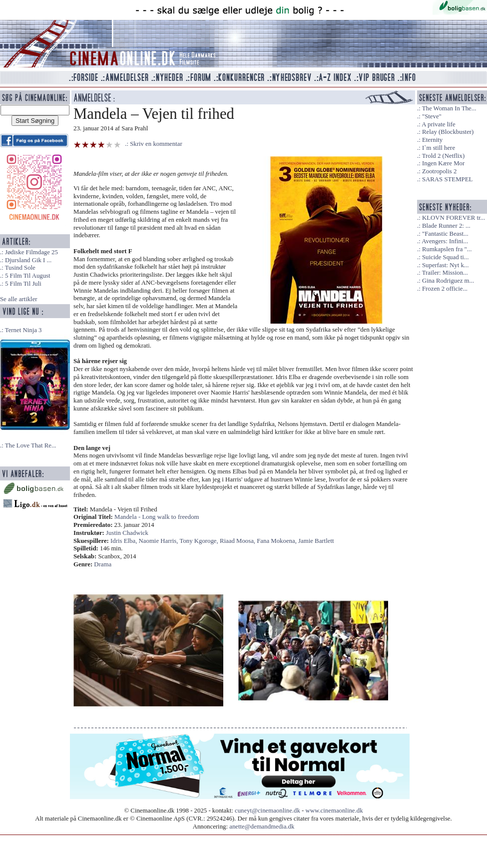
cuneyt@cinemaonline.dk (267, 811)
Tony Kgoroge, (200, 541)
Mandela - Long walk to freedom (157, 517)
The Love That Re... (31, 445)
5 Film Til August (28, 276)
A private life (439, 124)
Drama (103, 564)
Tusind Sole (20, 268)
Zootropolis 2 (439, 171)
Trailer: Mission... (445, 273)
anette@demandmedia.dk (262, 827)
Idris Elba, (125, 541)
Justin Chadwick (127, 533)
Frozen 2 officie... (445, 289)
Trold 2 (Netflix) (444, 156)
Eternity (432, 140)
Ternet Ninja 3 (23, 330)
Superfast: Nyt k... (445, 265)
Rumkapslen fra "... (447, 249)
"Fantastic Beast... (445, 234)
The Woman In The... (449, 108)
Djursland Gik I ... (28, 260)
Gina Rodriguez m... (448, 281)
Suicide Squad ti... (445, 257)
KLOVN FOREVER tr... (454, 218)
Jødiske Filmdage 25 (31, 252)
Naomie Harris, (159, 541)
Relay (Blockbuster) (448, 132)
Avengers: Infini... (445, 241)
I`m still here (439, 148)
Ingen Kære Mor (443, 163)
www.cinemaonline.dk (334, 811)
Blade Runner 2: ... (446, 226)
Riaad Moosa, (238, 541)
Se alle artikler (19, 299)
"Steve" (432, 116)
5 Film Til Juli (23, 284)
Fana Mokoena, (277, 541)
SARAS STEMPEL (447, 179)
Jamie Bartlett (316, 541)
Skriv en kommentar (156, 144)
